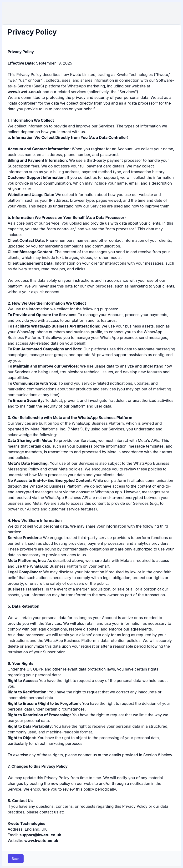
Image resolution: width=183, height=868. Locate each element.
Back (16, 859)
